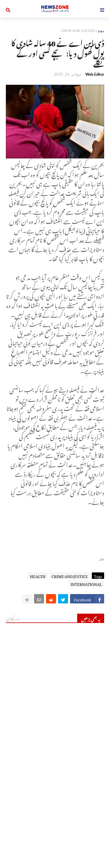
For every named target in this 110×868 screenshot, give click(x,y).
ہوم (101, 31)
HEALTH (38, 576)
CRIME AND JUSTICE (78, 31)
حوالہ (102, 559)
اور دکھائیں (13, 618)
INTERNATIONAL (86, 584)
